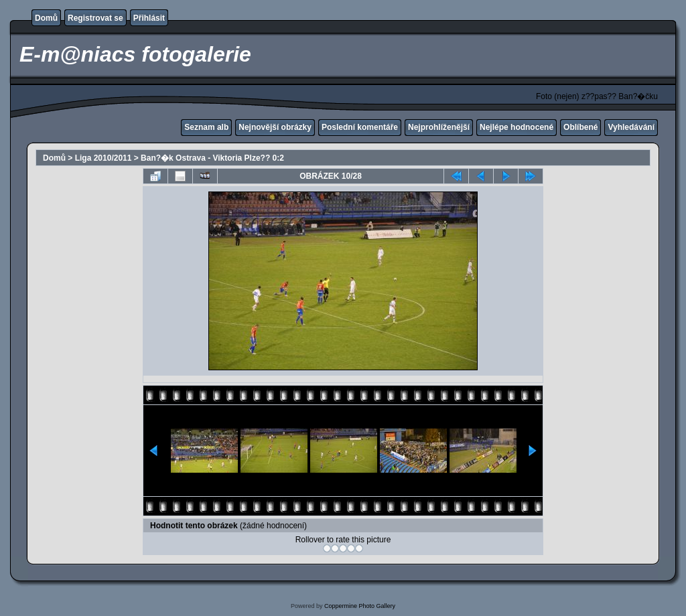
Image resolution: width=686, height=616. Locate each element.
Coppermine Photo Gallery (360, 606)
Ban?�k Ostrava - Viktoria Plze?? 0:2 (212, 158)
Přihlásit (149, 18)
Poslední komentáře (360, 127)
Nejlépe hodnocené (517, 127)
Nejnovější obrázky (275, 127)
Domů (46, 18)
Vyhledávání (631, 127)
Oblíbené (580, 127)
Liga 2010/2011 (104, 158)
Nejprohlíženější (439, 127)
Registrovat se (95, 18)
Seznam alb (206, 127)
